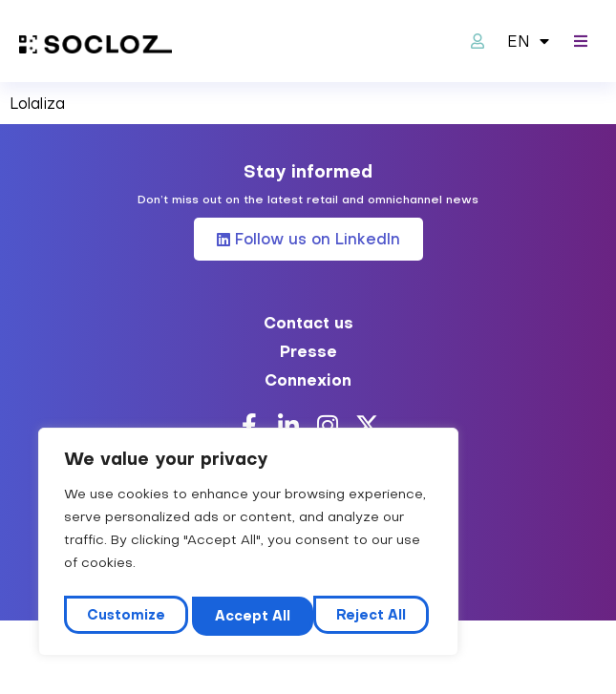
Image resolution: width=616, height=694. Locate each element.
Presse (308, 351)
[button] (580, 42)
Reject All (250, 616)
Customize (125, 616)
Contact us (308, 323)
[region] (248, 546)
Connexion (308, 380)
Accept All (373, 616)
